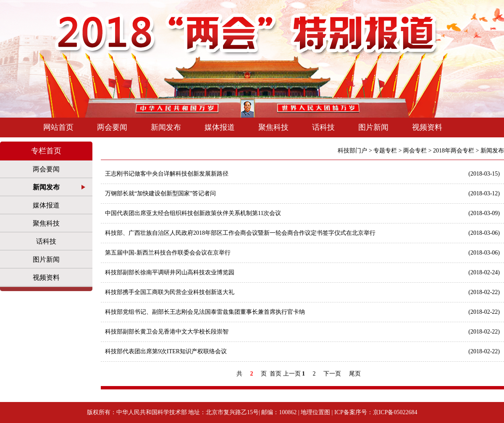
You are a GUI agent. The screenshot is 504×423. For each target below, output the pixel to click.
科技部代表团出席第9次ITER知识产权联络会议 (302, 352)
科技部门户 (352, 151)
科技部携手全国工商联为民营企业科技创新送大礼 (302, 292)
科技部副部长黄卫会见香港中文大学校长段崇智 (302, 332)
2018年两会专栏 (454, 151)
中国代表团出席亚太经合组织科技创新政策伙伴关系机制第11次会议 (302, 213)
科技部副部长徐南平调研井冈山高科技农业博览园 (302, 273)
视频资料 (427, 127)
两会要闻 (112, 127)
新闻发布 (166, 127)
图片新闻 (373, 127)
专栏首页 (46, 151)
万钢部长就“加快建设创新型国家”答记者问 (302, 194)
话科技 (323, 127)
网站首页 (58, 127)
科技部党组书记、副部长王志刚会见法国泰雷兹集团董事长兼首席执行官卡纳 (302, 312)
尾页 (355, 374)
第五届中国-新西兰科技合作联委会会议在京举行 (302, 253)
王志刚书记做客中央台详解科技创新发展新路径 (302, 174)
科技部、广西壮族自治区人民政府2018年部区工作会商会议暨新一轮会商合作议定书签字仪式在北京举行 (302, 233)
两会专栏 (415, 151)
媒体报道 (220, 127)
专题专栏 (385, 151)
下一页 (332, 374)
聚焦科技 (273, 127)
